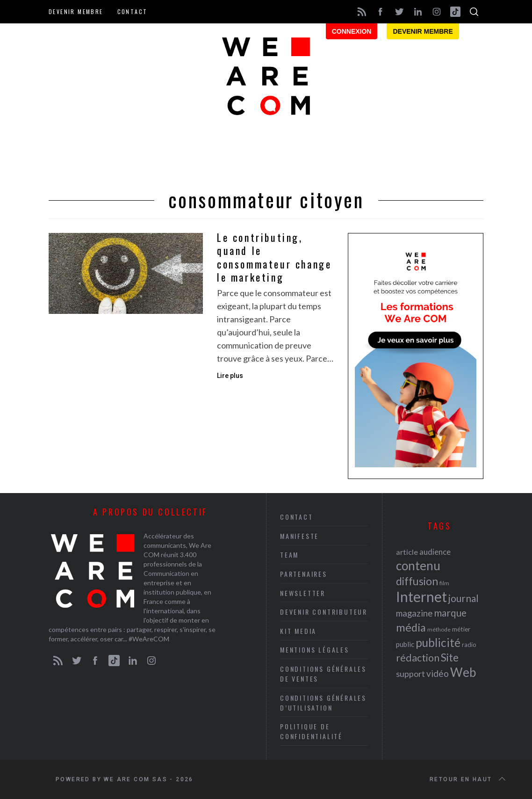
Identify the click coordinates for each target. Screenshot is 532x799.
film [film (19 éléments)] (444, 583)
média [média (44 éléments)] (411, 627)
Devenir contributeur (324, 612)
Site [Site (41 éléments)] (450, 657)
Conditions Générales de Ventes (323, 674)
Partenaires (304, 574)
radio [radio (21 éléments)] (469, 645)
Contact (133, 11)
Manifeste (299, 536)
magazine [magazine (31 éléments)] (414, 613)
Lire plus (230, 376)
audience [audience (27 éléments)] (435, 552)
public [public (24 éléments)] (405, 644)
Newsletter (303, 593)
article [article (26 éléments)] (407, 552)
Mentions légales (315, 650)
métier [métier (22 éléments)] (461, 629)
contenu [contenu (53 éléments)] (418, 566)
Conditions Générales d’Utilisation (323, 703)
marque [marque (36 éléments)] (450, 613)
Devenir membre (76, 11)
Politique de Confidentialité (311, 731)
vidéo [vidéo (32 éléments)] (438, 673)
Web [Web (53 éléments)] (463, 672)
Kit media (298, 631)
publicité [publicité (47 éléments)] (438, 643)
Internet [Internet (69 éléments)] (421, 596)
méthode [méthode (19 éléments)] (439, 629)
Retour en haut (468, 779)
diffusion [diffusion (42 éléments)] (417, 581)
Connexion (352, 31)
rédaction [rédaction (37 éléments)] (418, 658)
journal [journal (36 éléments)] (464, 598)
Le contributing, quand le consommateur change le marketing (274, 257)
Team (289, 555)
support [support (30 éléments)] (410, 674)
